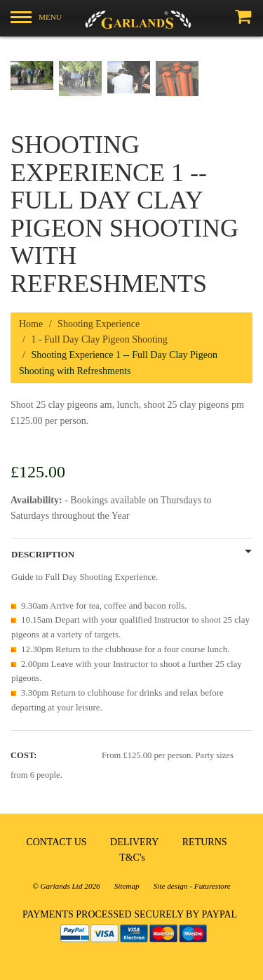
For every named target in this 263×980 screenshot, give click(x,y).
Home (31, 324)
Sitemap (127, 886)
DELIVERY (134, 842)
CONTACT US (56, 842)
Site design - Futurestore (192, 886)
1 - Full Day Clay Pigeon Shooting (99, 339)
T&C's (132, 857)
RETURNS (205, 842)
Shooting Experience (99, 324)
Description (43, 555)
